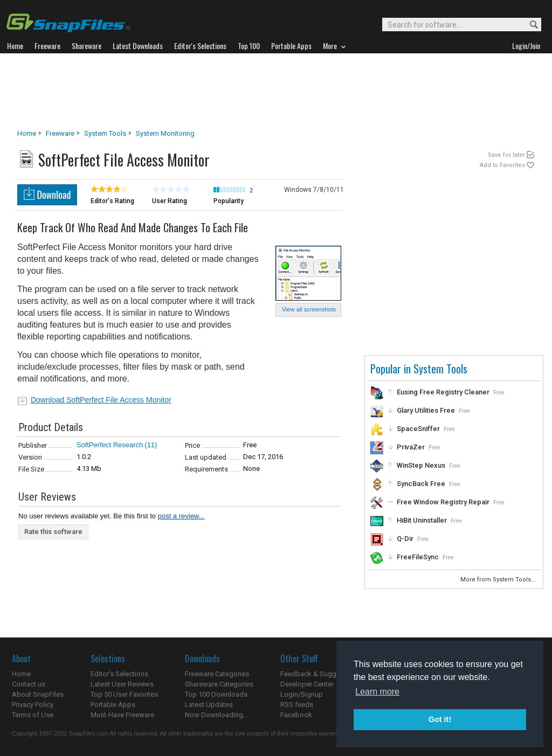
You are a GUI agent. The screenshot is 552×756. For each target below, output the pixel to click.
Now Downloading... (216, 715)
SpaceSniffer (418, 429)
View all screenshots (309, 309)
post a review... (181, 516)
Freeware (60, 133)
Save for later (506, 155)
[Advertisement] (276, 91)
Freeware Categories (217, 674)
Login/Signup (302, 694)
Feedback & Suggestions (320, 674)
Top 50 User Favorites (124, 694)
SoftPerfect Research (110, 445)
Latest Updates (209, 705)
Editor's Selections (119, 674)
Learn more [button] (377, 692)
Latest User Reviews (122, 684)
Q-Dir (405, 539)
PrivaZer (411, 447)
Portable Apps (113, 705)
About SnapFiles (38, 694)
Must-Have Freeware (122, 715)
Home (27, 133)
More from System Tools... (499, 580)
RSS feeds (297, 705)
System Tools (105, 133)
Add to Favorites (502, 165)
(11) (151, 445)
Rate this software (53, 532)
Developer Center (307, 684)
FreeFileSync (418, 557)
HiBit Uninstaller (422, 520)
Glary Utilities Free (426, 410)
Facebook (296, 715)
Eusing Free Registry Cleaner (443, 392)
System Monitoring (165, 133)
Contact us (29, 684)
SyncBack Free (421, 484)
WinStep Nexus (421, 465)
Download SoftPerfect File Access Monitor (101, 400)
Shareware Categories (219, 684)
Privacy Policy (33, 705)
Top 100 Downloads (216, 694)
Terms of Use (33, 715)
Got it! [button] (440, 719)
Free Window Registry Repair (443, 502)
